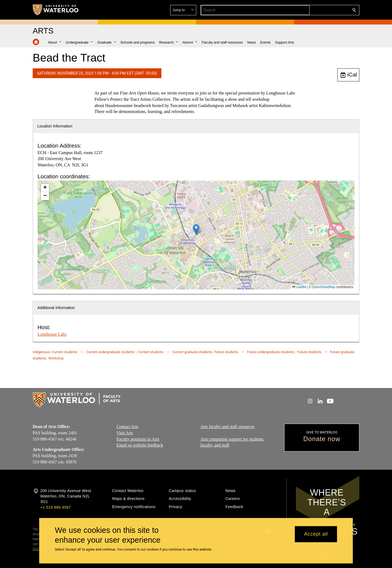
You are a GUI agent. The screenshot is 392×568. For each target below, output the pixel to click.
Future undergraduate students (270, 352)
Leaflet (299, 287)
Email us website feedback (140, 445)
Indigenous (41, 352)
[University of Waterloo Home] (56, 10)
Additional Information (56, 308)
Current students (65, 352)
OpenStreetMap (324, 287)
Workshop (56, 358)
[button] (315, 10)
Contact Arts (127, 427)
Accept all (316, 534)
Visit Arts (125, 433)
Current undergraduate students (110, 352)
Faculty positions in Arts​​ (138, 439)
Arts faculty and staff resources (228, 427)
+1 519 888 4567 (56, 507)
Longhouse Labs (52, 334)
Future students (226, 352)
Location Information (55, 126)
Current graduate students (192, 352)
